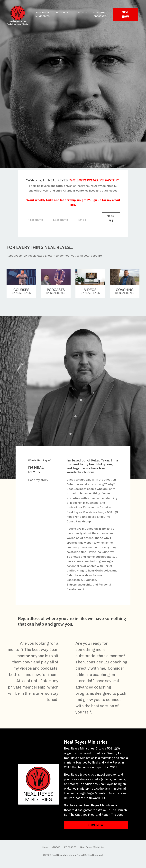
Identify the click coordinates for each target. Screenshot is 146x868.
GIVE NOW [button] (125, 14)
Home (45, 853)
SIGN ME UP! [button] (111, 225)
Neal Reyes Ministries (85, 748)
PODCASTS (62, 13)
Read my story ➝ (40, 485)
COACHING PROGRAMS (100, 14)
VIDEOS (83, 13)
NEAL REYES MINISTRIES (42, 14)
